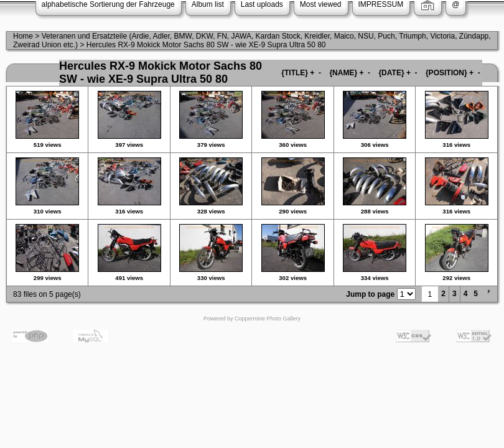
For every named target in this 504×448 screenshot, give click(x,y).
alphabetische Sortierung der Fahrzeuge (108, 4)
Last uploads (262, 4)
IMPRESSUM (381, 4)
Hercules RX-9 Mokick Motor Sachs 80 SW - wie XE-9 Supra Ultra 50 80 (206, 45)
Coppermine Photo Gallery (268, 319)
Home (23, 36)
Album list (208, 4)
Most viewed (321, 4)
